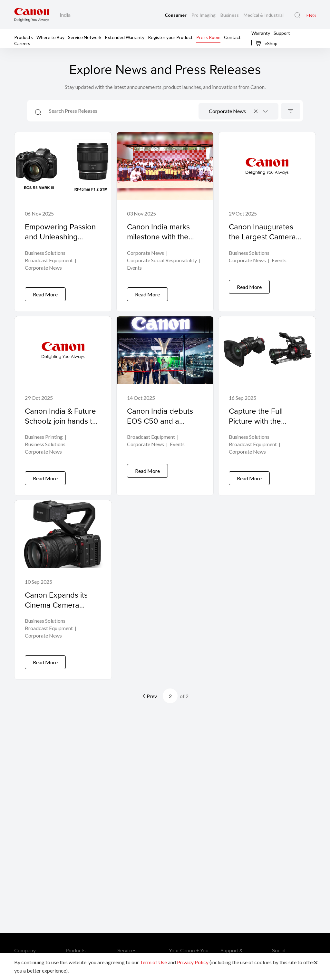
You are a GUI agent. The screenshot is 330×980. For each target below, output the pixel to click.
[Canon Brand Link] (32, 15)
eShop (266, 43)
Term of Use (153, 962)
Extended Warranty (125, 37)
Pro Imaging (204, 15)
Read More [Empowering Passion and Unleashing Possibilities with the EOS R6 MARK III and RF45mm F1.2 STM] (45, 289)
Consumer (176, 15)
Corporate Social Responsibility (162, 260)
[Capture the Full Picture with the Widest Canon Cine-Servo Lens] (267, 398)
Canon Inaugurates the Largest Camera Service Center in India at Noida (262, 242)
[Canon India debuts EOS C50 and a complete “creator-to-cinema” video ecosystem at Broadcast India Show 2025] (165, 398)
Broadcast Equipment (49, 260)
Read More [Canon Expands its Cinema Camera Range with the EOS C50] (45, 652)
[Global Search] (297, 15)
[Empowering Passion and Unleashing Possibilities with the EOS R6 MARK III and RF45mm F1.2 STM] (63, 219)
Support (282, 33)
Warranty (261, 33)
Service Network (85, 37)
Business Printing (44, 432)
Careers (22, 43)
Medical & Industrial (264, 15)
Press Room (208, 37)
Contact (232, 37)
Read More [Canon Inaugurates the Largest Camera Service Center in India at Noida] (249, 289)
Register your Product (170, 37)
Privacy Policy (193, 962)
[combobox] (238, 111)
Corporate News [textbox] (227, 111)
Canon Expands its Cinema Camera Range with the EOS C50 (59, 600)
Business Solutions (45, 253)
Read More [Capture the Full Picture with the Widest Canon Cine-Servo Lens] (249, 468)
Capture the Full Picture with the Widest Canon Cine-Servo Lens (262, 421)
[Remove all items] (256, 111)
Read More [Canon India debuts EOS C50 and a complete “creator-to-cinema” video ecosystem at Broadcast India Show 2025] (147, 468)
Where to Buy (50, 37)
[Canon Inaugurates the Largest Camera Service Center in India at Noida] (267, 219)
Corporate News (43, 268)
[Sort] (291, 111)
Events (134, 268)
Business (230, 15)
